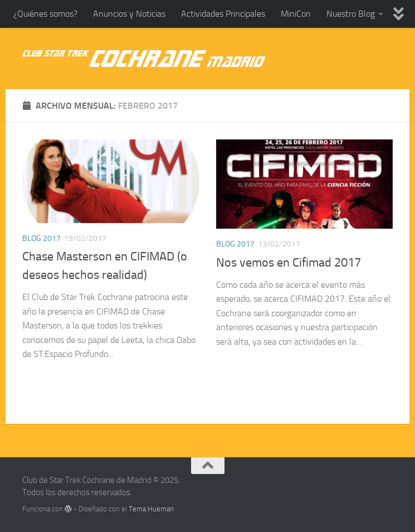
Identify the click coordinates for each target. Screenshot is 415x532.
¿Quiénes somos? (45, 14)
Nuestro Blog (351, 14)
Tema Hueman (151, 509)
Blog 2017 (41, 238)
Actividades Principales (223, 14)
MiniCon (296, 14)
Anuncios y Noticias (129, 14)
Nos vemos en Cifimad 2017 (289, 263)
